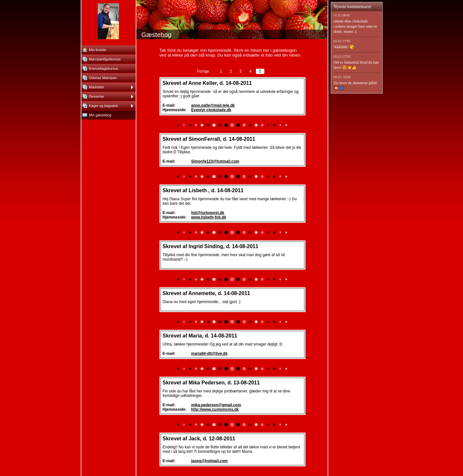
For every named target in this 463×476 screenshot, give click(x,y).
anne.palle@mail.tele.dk (213, 105)
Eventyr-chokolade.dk (211, 110)
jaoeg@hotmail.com (210, 461)
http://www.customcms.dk (215, 409)
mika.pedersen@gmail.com (216, 405)
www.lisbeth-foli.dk (209, 217)
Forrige (203, 71)
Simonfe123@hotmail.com (215, 161)
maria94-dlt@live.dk (209, 354)
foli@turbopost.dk (208, 213)
